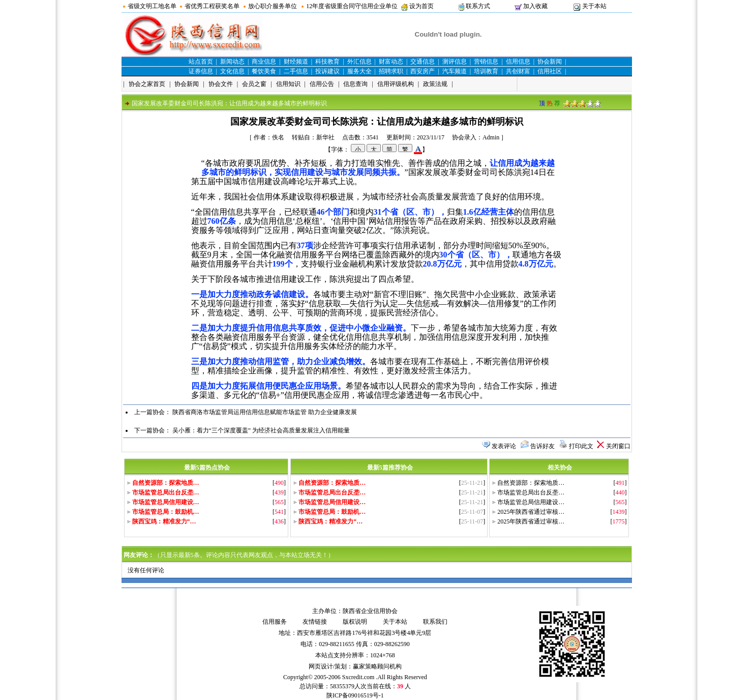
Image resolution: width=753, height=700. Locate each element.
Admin (491, 137)
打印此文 (581, 446)
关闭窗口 (618, 446)
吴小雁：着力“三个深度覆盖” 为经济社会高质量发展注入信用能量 (261, 430)
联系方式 (478, 6)
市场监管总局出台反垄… (531, 492)
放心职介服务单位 (273, 6)
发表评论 (504, 446)
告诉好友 (543, 446)
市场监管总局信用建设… (531, 502)
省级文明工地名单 (152, 6)
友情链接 (315, 622)
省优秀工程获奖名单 (212, 6)
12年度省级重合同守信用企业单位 (352, 6)
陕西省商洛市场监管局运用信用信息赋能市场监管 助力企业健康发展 (265, 412)
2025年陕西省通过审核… (531, 512)
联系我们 (435, 622)
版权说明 (355, 622)
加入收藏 (535, 6)
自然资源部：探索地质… (531, 483)
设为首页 (421, 6)
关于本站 (594, 6)
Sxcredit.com (358, 677)
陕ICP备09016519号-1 (355, 695)
